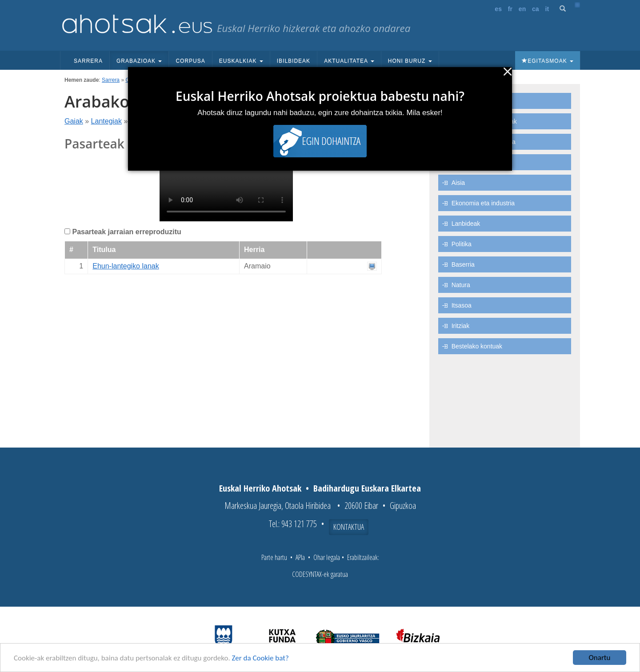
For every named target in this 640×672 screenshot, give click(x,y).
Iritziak (460, 326)
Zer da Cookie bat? (260, 658)
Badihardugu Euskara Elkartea (367, 488)
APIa (300, 557)
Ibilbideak (294, 61)
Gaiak (74, 121)
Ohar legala (327, 557)
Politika (462, 244)
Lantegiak (106, 121)
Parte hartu (274, 557)
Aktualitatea (349, 61)
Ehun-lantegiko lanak (126, 266)
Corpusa (190, 61)
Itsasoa (462, 305)
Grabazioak (139, 61)
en (522, 9)
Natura (461, 285)
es (498, 9)
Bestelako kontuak (477, 346)
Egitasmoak (548, 61)
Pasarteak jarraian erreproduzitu (126, 232)
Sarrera (88, 61)
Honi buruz (410, 61)
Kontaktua (349, 527)
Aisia (458, 183)
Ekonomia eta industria (483, 203)
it (547, 9)
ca (536, 9)
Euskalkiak (241, 61)
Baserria (463, 264)
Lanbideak (466, 224)
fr (510, 9)
